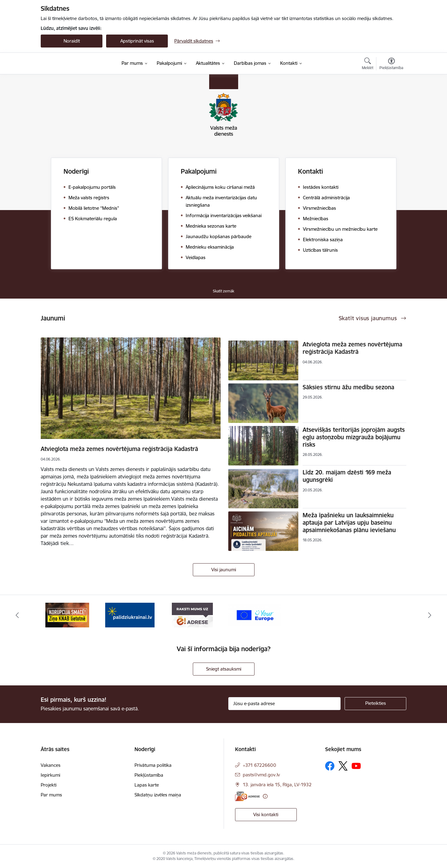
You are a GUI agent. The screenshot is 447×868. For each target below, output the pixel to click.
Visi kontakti (266, 814)
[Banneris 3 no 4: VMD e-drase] (192, 615)
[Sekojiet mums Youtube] (356, 766)
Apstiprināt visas (137, 41)
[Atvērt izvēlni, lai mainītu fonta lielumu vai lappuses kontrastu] (391, 64)
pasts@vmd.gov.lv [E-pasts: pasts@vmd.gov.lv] (261, 775)
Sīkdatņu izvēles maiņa (158, 795)
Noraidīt (72, 41)
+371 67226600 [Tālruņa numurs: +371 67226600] (259, 765)
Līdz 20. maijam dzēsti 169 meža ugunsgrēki (347, 476)
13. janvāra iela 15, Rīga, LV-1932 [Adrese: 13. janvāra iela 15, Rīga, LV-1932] (277, 785)
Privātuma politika (153, 765)
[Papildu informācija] (265, 796)
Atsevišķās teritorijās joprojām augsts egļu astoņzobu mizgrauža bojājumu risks (354, 437)
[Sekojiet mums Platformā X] (343, 766)
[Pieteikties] (375, 704)
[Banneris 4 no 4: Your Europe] (255, 615)
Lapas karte (147, 785)
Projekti (49, 785)
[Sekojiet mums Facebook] (330, 766)
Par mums (51, 795)
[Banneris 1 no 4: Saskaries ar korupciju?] (67, 615)
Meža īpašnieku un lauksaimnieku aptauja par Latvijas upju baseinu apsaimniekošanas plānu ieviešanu (349, 523)
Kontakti (310, 171)
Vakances (51, 765)
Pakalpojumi (199, 171)
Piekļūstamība (149, 775)
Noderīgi (76, 171)
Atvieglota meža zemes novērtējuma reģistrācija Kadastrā (119, 449)
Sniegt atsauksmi (224, 669)
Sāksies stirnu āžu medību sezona (348, 387)
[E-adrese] (247, 796)
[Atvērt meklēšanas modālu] (368, 64)
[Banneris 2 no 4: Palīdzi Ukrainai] (130, 615)
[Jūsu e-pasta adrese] (285, 704)
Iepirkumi (50, 775)
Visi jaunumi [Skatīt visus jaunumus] (224, 570)
